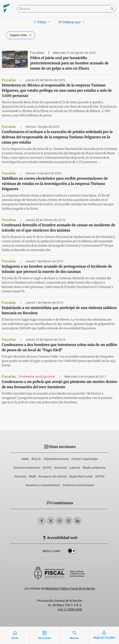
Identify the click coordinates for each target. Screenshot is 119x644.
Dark (72, 552)
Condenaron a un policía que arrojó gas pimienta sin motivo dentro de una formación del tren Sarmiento (59, 384)
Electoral (61, 468)
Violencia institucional (37, 377)
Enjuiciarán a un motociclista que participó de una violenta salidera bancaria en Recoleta (59, 310)
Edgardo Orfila (21, 35)
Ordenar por (72, 22)
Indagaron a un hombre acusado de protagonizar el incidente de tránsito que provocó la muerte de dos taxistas (57, 269)
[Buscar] (64, 9)
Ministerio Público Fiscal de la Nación (70, 588)
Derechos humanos (27, 468)
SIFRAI (100, 476)
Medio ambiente (94, 468)
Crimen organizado (85, 459)
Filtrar (42, 22)
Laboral (75, 468)
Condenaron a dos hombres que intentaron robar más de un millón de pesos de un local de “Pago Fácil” (59, 347)
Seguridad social (81, 476)
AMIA (25, 459)
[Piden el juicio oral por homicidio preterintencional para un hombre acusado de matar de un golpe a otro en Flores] (15, 59)
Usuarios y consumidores (43, 485)
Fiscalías (37, 53)
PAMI (32, 476)
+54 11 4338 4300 (70, 609)
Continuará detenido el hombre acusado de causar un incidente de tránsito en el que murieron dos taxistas (59, 228)
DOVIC (47, 468)
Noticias (20, 476)
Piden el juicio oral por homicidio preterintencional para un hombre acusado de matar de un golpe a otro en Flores (69, 63)
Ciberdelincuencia (56, 459)
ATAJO (36, 459)
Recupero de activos (53, 476)
